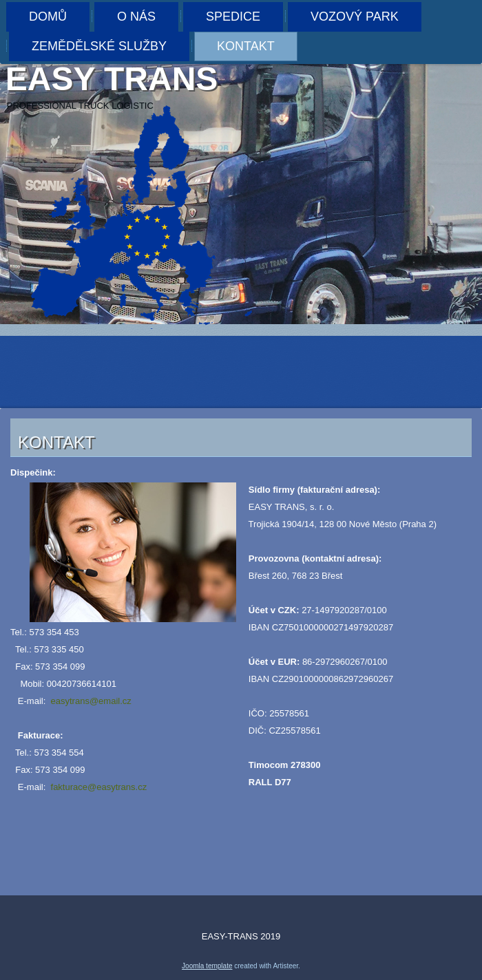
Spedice (233, 17)
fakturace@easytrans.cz (99, 787)
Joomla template (207, 966)
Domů (48, 17)
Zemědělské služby (99, 46)
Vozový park (355, 17)
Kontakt (246, 46)
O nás (136, 17)
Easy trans (112, 79)
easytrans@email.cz (91, 701)
